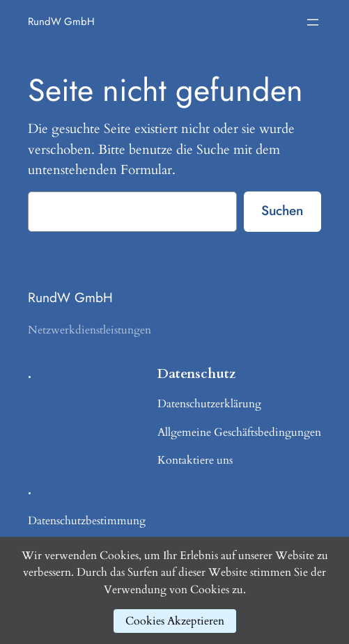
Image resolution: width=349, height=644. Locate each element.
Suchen (282, 210)
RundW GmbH (61, 22)
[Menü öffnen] (313, 22)
